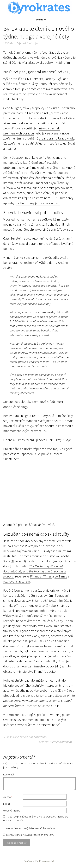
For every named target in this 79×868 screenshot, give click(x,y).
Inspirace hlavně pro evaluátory (25, 737)
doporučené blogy (16, 407)
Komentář (9, 774)
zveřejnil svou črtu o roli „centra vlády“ (42, 113)
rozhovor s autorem (17, 581)
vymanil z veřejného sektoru (45, 421)
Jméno (8, 797)
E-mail (7, 804)
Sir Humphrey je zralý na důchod (38, 203)
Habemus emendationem (57, 742)
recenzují (32, 440)
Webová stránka (12, 811)
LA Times (61, 576)
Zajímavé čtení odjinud (28, 43)
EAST (45, 431)
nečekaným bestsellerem (47, 541)
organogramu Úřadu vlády (57, 138)
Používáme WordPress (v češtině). (39, 861)
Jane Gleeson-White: (62, 696)
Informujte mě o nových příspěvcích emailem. (30, 835)
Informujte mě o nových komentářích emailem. (30, 828)
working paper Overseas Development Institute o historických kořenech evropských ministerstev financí (37, 720)
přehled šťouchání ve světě (36, 525)
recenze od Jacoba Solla (43, 706)
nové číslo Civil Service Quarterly (33, 79)
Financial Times (41, 576)
